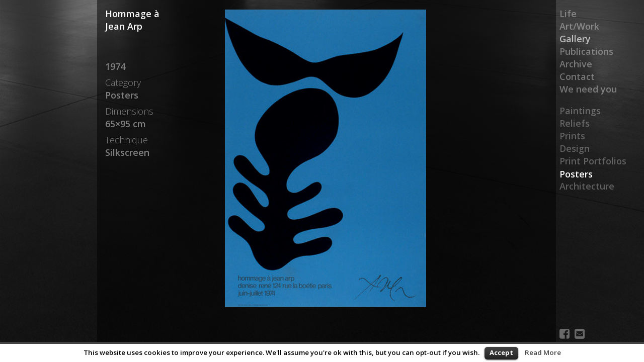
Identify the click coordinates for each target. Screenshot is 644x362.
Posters (576, 174)
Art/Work (579, 26)
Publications (586, 51)
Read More (543, 352)
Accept (501, 352)
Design (575, 149)
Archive (576, 64)
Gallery (575, 39)
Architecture (587, 187)
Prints (572, 136)
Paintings (580, 111)
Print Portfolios (593, 161)
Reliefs (575, 124)
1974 (115, 66)
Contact (577, 76)
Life (568, 14)
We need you (588, 89)
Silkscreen (127, 152)
